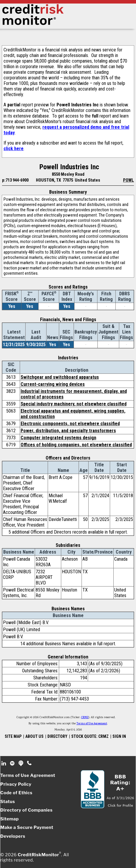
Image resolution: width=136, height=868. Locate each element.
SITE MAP (13, 736)
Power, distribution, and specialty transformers (68, 431)
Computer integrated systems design (58, 438)
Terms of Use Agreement (92, 724)
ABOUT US (34, 736)
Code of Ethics (16, 793)
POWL (128, 180)
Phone (30, 763)
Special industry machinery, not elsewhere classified (74, 404)
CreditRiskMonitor (38, 855)
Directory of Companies (26, 810)
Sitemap (10, 819)
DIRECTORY (57, 736)
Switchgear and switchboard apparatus (60, 377)
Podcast (21, 763)
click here (14, 149)
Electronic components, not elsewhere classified (70, 424)
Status (8, 802)
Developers (13, 836)
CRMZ (85, 718)
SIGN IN (119, 736)
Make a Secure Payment (27, 827)
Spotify (13, 763)
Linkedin (4, 763)
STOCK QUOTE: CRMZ (90, 736)
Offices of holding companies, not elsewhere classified (76, 445)
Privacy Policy (16, 784)
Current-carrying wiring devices (53, 384)
